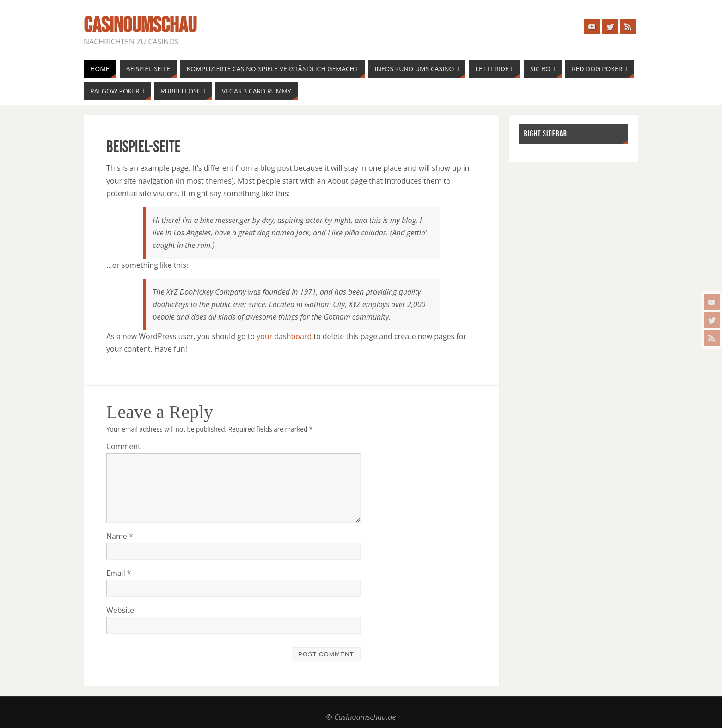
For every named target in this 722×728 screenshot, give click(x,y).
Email (119, 573)
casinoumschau (140, 26)
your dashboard (284, 336)
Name (120, 536)
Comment (123, 446)
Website (120, 610)
